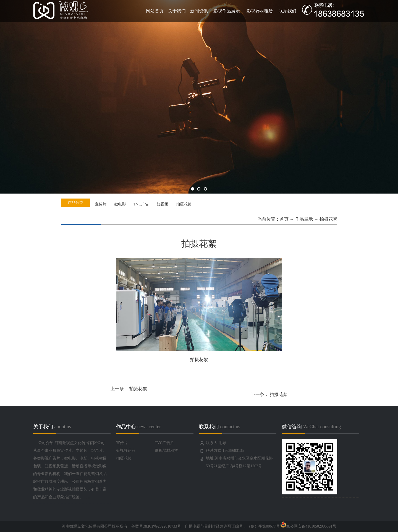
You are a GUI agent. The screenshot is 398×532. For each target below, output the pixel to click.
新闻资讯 (199, 11)
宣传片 (122, 443)
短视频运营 (126, 451)
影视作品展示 (227, 11)
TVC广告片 (164, 443)
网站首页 (155, 11)
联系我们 (287, 11)
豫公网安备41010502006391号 (308, 526)
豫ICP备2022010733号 (163, 526)
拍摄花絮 (138, 389)
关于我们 (177, 11)
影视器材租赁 (260, 11)
